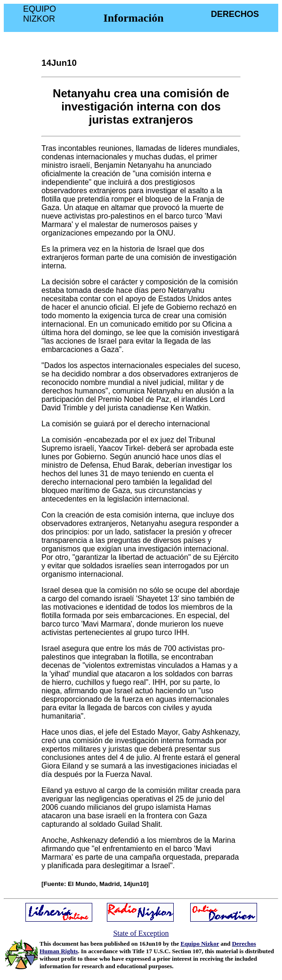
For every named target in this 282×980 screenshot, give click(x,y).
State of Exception (141, 933)
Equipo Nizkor (200, 944)
